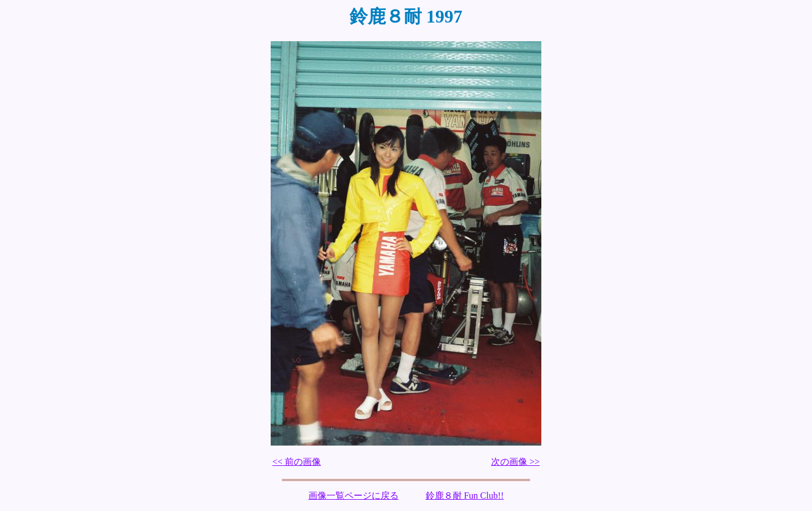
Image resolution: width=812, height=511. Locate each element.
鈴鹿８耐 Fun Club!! (465, 495)
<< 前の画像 (297, 462)
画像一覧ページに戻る (354, 495)
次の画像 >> (515, 462)
